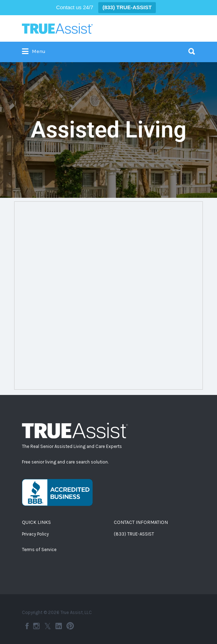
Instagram (36, 626)
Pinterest (70, 626)
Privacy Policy (35, 534)
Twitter (48, 626)
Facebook (27, 626)
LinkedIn (59, 626)
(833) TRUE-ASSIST (134, 534)
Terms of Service (39, 550)
